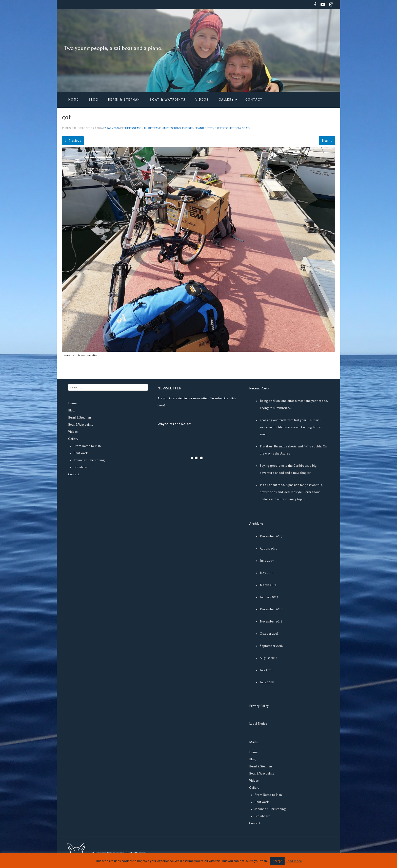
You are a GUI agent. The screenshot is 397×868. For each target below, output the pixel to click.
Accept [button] (277, 861)
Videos (73, 432)
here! (161, 405)
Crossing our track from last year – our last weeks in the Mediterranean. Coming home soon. (290, 427)
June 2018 (267, 682)
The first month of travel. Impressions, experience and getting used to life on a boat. (187, 128)
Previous (73, 141)
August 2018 (269, 658)
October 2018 (269, 634)
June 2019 (267, 561)
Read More (294, 861)
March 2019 (268, 585)
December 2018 (271, 609)
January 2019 (269, 597)
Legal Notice (258, 724)
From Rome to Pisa (87, 446)
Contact (74, 474)
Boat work (81, 453)
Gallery (73, 439)
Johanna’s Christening (89, 460)
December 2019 (271, 536)
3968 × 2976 (112, 128)
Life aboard (81, 467)
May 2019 (267, 573)
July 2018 (266, 670)
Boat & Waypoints (81, 425)
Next (327, 141)
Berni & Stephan (80, 418)
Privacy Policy (259, 706)
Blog (71, 410)
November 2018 (271, 621)
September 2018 (271, 646)
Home (72, 403)
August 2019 (269, 549)
